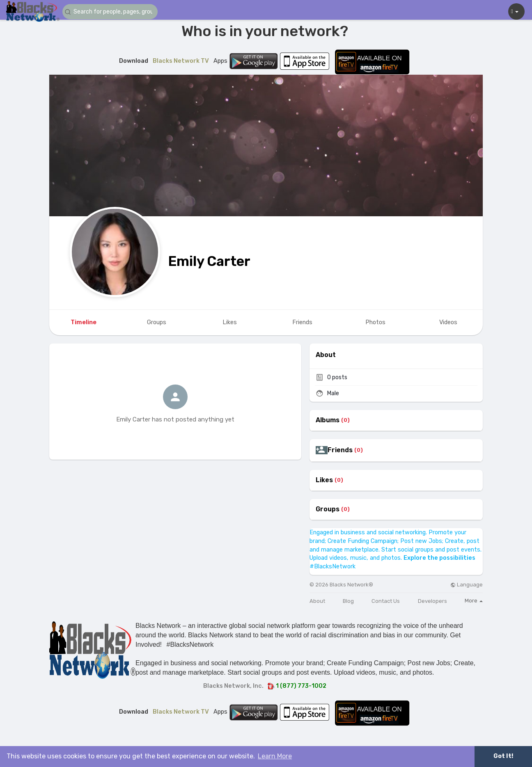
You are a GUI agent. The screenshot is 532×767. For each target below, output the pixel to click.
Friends (340, 450)
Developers (432, 601)
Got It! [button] (503, 756)
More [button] (474, 601)
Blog (348, 601)
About (317, 601)
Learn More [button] (275, 756)
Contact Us (386, 601)
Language (467, 585)
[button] (112, 12)
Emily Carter (209, 261)
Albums (328, 420)
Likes (324, 480)
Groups (328, 509)
